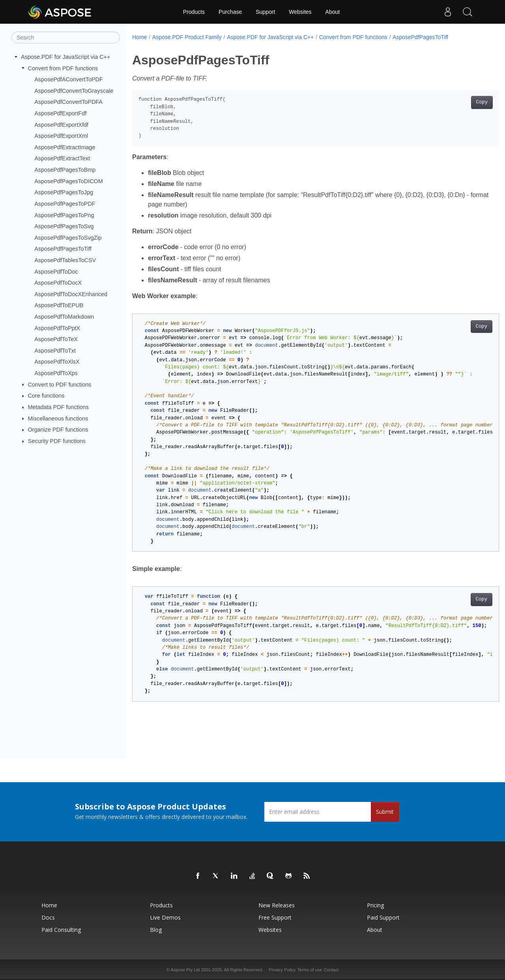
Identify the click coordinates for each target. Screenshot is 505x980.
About (333, 12)
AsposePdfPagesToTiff (63, 249)
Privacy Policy (282, 970)
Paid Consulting (61, 930)
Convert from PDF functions (63, 68)
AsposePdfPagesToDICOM (69, 181)
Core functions (46, 396)
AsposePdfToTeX (56, 339)
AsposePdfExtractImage (65, 147)
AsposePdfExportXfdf (61, 124)
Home (139, 37)
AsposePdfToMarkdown (64, 317)
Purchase (230, 12)
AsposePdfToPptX (57, 328)
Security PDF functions (57, 441)
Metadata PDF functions (58, 407)
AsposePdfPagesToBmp (65, 170)
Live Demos (165, 917)
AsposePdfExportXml (61, 136)
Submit (385, 812)
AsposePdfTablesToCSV (65, 260)
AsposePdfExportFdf (60, 113)
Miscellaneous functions (58, 418)
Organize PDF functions (58, 430)
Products (194, 12)
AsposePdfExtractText (62, 158)
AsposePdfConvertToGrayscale (74, 91)
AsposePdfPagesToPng (64, 215)
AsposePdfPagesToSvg (64, 226)
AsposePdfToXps (56, 373)
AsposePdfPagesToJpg (64, 192)
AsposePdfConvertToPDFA (68, 102)
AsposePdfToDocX (58, 283)
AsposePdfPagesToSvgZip (68, 238)
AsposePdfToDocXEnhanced (71, 294)
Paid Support (383, 917)
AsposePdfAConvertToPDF (69, 79)
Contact (331, 970)
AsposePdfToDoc (56, 271)
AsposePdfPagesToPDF (65, 204)
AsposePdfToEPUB (59, 305)
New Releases (277, 905)
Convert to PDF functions (60, 384)
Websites (300, 12)
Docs (48, 917)
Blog (156, 930)
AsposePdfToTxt (55, 351)
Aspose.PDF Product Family (187, 37)
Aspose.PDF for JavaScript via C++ (65, 57)
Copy (456, 102)
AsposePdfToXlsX (57, 362)
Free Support (275, 917)
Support (265, 12)
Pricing (375, 905)
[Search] (66, 38)
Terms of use (310, 970)
